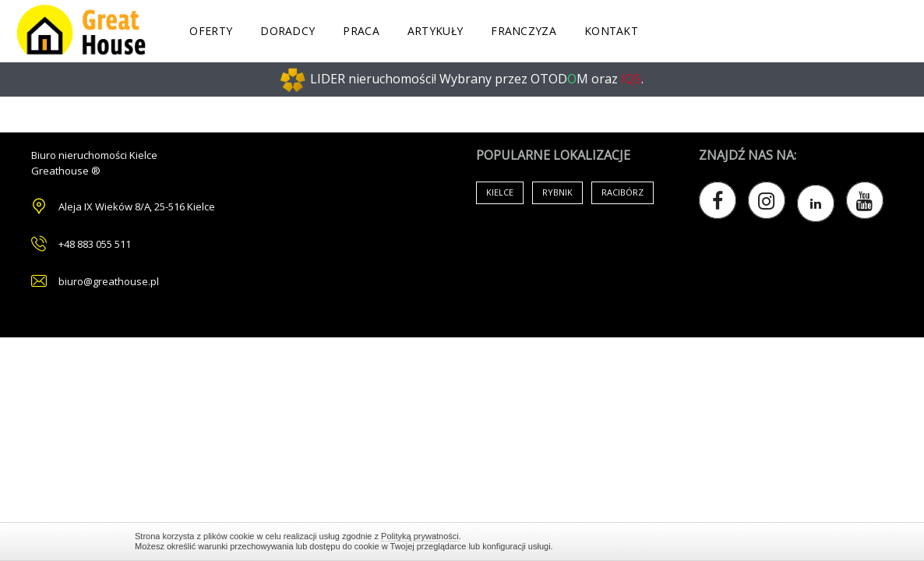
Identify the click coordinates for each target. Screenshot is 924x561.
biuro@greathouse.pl (109, 281)
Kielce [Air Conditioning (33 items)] (500, 192)
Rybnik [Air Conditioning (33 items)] (557, 192)
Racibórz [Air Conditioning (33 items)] (622, 192)
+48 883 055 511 (95, 244)
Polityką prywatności (420, 536)
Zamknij (781, 541)
